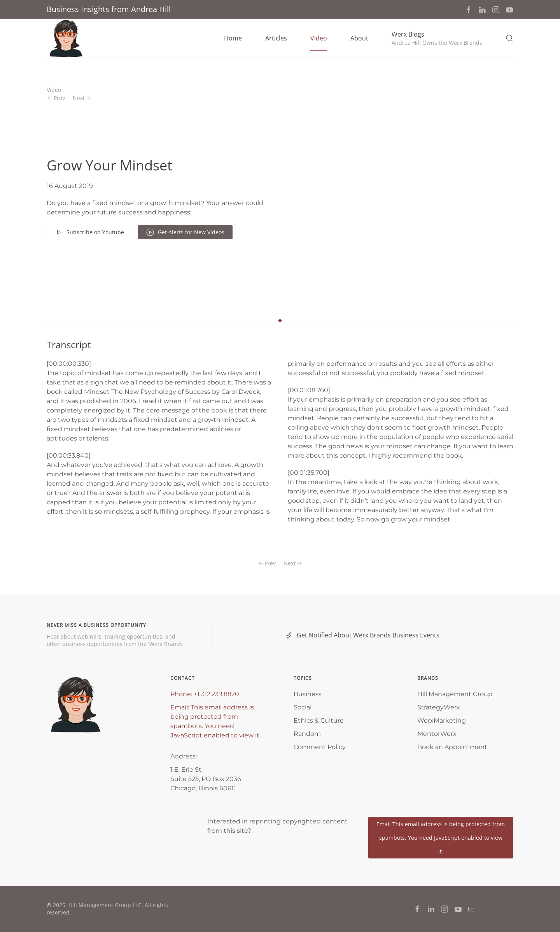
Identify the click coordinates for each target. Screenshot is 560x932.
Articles (276, 38)
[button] (437, 38)
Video (319, 38)
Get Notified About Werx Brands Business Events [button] (362, 635)
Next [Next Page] (82, 98)
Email (441, 838)
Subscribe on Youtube (89, 232)
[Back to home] (66, 38)
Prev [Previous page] (56, 98)
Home (233, 38)
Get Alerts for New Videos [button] (185, 232)
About (359, 38)
